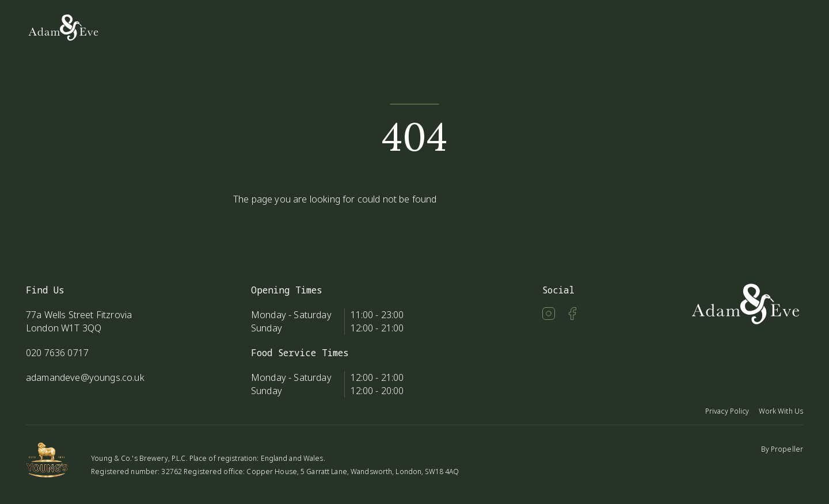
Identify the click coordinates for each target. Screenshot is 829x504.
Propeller (787, 449)
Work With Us (781, 411)
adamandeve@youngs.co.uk (85, 377)
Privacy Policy (727, 411)
